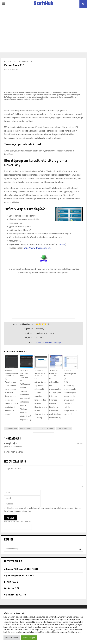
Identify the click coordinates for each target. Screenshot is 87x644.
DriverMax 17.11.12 (53, 375)
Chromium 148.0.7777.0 (15, 595)
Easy (36, 429)
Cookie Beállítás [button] (12, 638)
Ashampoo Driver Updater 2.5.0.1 (11, 375)
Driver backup (11, 429)
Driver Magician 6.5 (70, 375)
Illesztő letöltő (64, 429)
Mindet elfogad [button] (29, 638)
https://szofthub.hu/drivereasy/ (48, 342)
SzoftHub (44, 4)
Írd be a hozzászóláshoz (18, 522)
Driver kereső (26, 429)
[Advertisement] (43, 30)
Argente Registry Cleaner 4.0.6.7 (19, 576)
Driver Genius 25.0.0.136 (40, 375)
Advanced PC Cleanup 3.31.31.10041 (21, 569)
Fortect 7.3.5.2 (11, 582)
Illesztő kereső (48, 429)
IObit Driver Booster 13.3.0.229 (24, 376)
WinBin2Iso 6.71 (12, 588)
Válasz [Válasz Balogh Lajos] (80, 444)
